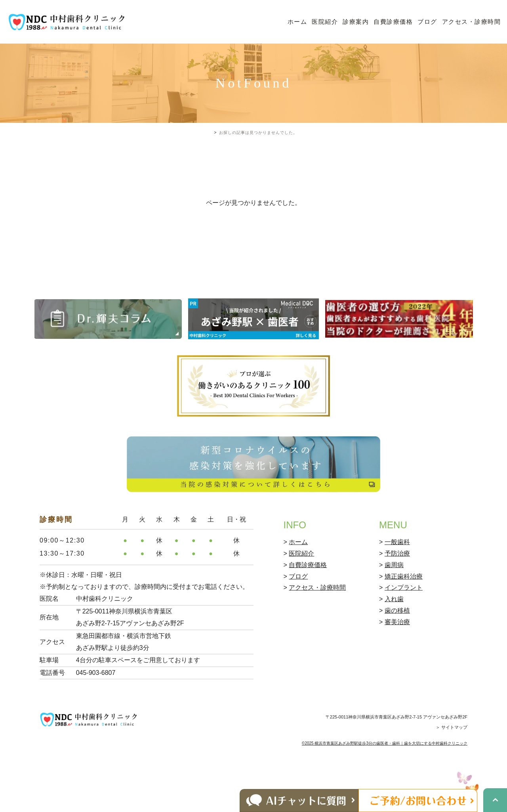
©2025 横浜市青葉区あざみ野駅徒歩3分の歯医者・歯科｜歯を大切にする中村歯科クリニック (385, 777)
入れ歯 (394, 633)
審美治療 (397, 656)
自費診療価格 (393, 22)
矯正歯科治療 (404, 610)
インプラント (404, 622)
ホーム (297, 22)
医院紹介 (325, 22)
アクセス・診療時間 (472, 22)
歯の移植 (397, 644)
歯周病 (394, 599)
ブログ (427, 22)
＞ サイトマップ (452, 761)
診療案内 (356, 22)
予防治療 (397, 587)
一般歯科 (397, 576)
